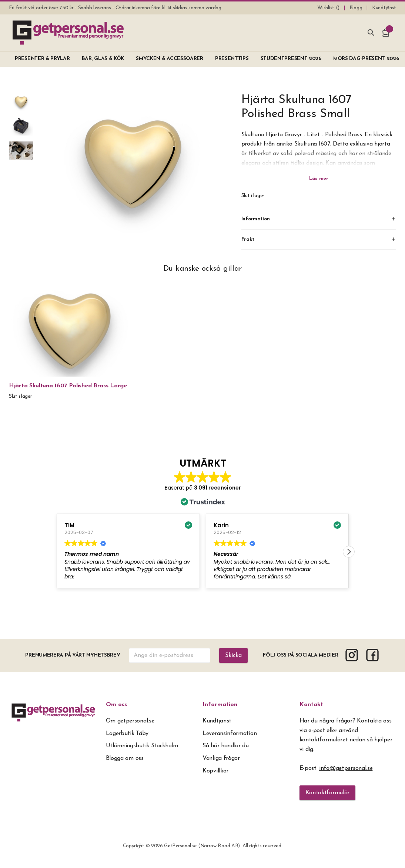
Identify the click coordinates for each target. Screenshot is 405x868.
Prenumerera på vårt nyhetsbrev (73, 655)
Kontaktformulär (328, 793)
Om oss (116, 705)
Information (220, 705)
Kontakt (311, 705)
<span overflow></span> (203, 530)
